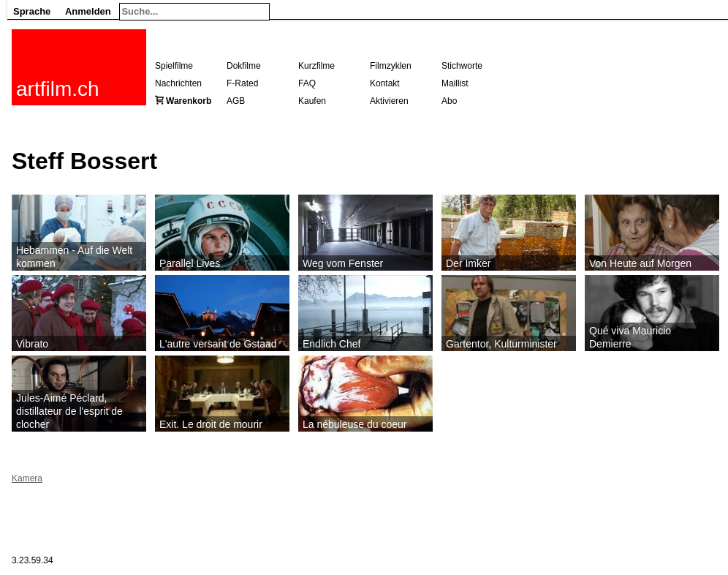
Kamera (27, 478)
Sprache (32, 11)
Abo (449, 101)
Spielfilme (174, 66)
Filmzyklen (391, 66)
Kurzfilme (316, 66)
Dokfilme (244, 66)
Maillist (455, 83)
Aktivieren (389, 101)
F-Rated (242, 83)
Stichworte (462, 66)
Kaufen (312, 101)
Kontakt (385, 83)
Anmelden (88, 11)
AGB (236, 101)
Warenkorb (189, 101)
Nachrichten (178, 83)
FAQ (307, 83)
